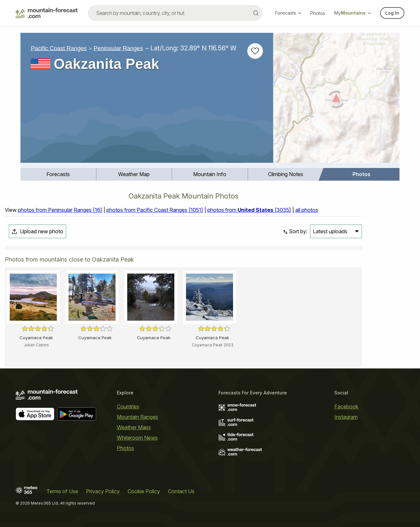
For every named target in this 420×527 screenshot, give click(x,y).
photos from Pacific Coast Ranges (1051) (155, 210)
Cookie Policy (144, 491)
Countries (128, 406)
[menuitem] (58, 174)
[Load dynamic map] (336, 100)
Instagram (346, 417)
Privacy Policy (103, 491)
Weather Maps (134, 427)
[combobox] (175, 13)
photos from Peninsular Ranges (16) (60, 210)
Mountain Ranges (137, 417)
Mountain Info (210, 174)
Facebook (346, 406)
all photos (307, 210)
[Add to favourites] (255, 51)
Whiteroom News (137, 438)
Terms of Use (62, 491)
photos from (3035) (249, 210)
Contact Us (181, 491)
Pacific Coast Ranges (59, 48)
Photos (318, 13)
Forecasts (288, 13)
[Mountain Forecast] (47, 13)
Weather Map (134, 174)
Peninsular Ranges (118, 48)
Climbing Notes (286, 174)
